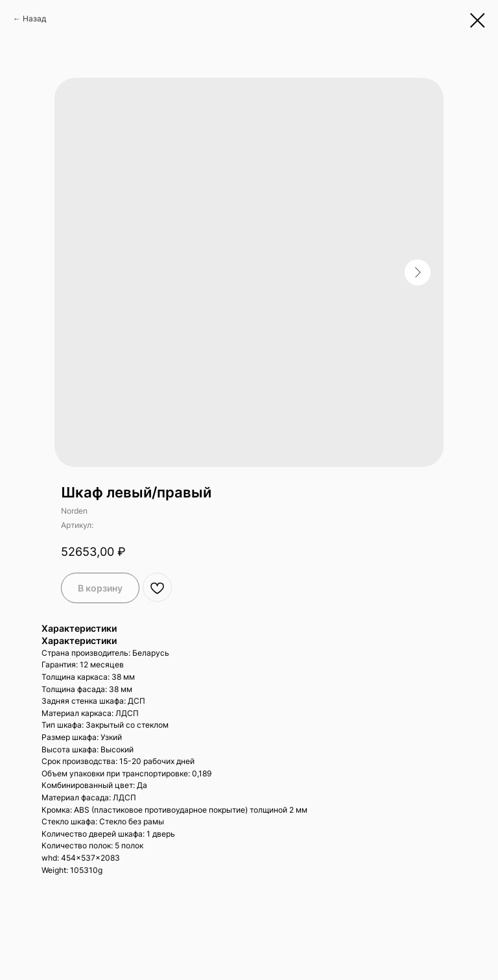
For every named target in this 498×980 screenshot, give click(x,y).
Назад (34, 18)
